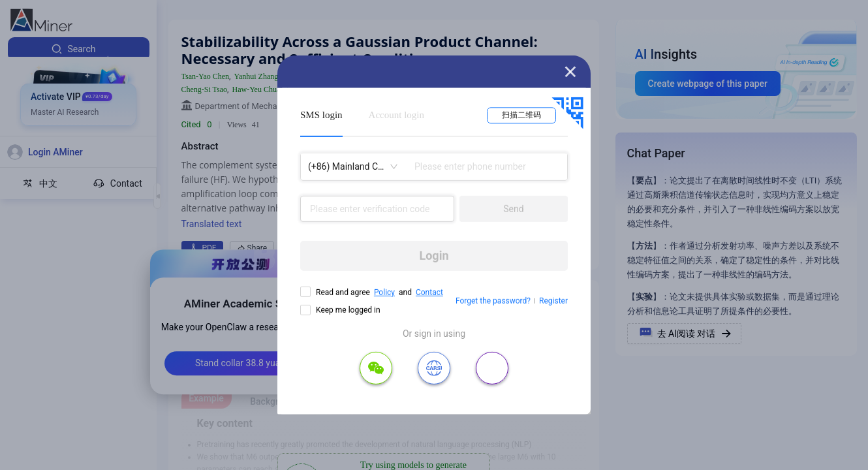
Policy (384, 292)
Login (434, 256)
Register (553, 301)
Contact (429, 292)
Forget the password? (493, 301)
